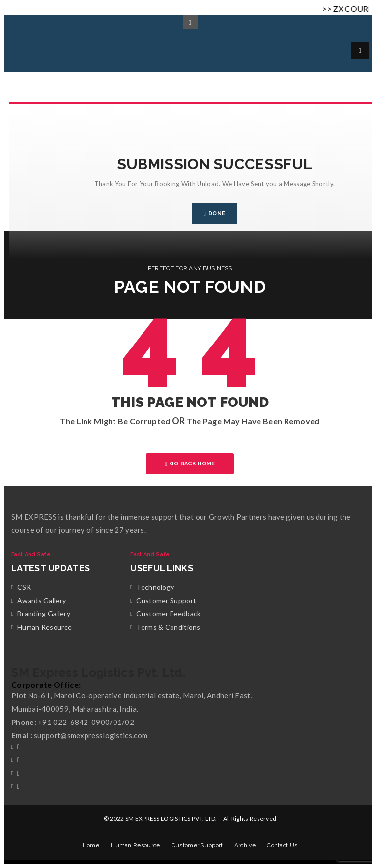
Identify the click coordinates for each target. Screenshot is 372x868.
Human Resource (44, 627)
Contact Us (282, 845)
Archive (245, 845)
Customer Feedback (168, 614)
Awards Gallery (42, 600)
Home (91, 845)
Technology (155, 587)
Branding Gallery (44, 614)
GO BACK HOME (190, 464)
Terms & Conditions (168, 627)
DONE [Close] (215, 214)
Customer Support (166, 600)
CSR (24, 587)
